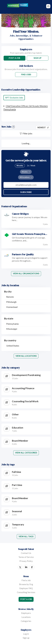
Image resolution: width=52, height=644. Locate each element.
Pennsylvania (12, 324)
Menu (4, 7)
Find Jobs (26, 75)
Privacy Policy (26, 561)
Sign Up (38, 58)
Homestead (12, 307)
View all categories (26, 453)
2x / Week (31, 166)
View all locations (26, 356)
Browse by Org (26, 584)
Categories (26, 621)
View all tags (26, 536)
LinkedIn (26, 567)
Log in (26, 634)
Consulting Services (26, 592)
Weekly (20, 166)
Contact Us (26, 553)
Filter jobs (27, 133)
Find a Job (26, 580)
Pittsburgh (11, 302)
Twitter (20, 567)
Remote (10, 297)
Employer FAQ (26, 588)
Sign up (26, 638)
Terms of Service (26, 557)
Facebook (32, 567)
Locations (26, 617)
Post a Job (14, 58)
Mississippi (12, 329)
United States (13, 346)
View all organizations (26, 273)
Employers (26, 613)
